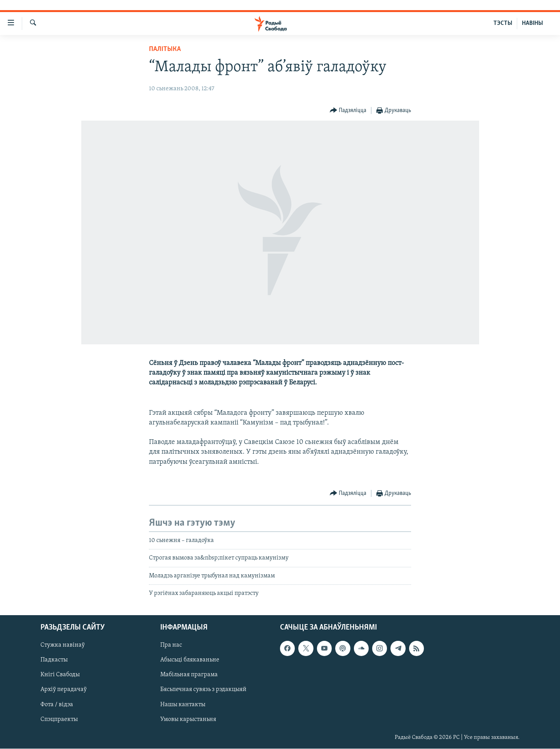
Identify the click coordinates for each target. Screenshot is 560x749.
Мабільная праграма (189, 675)
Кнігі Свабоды (60, 675)
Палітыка (165, 49)
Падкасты (54, 660)
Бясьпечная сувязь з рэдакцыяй (203, 690)
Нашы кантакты (183, 705)
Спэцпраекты (59, 719)
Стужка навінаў (63, 646)
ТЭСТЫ (503, 23)
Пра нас (171, 646)
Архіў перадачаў (64, 690)
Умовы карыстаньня (188, 719)
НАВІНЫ (532, 23)
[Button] (348, 111)
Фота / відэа (57, 705)
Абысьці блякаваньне (190, 660)
